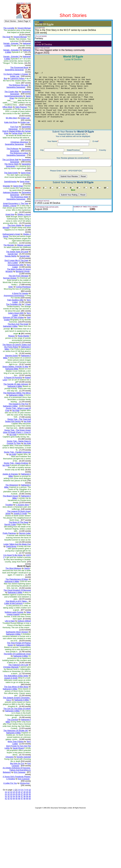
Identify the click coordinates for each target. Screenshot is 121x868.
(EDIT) (39, 22)
